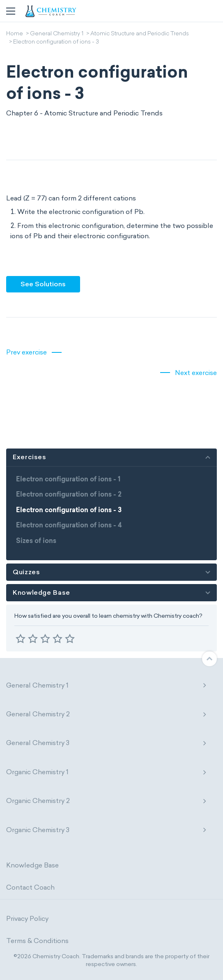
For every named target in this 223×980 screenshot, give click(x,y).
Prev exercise (26, 352)
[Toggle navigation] (11, 11)
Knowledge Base (32, 865)
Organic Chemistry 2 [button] (107, 801)
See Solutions (43, 284)
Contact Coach (30, 887)
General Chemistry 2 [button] (107, 714)
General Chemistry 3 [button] (107, 743)
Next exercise (196, 373)
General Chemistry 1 (57, 34)
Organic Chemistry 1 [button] (107, 772)
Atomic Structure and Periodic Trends (140, 34)
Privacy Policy (27, 919)
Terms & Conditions (37, 941)
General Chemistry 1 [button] (107, 685)
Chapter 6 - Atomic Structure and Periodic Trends (84, 113)
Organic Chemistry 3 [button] (107, 830)
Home (15, 34)
